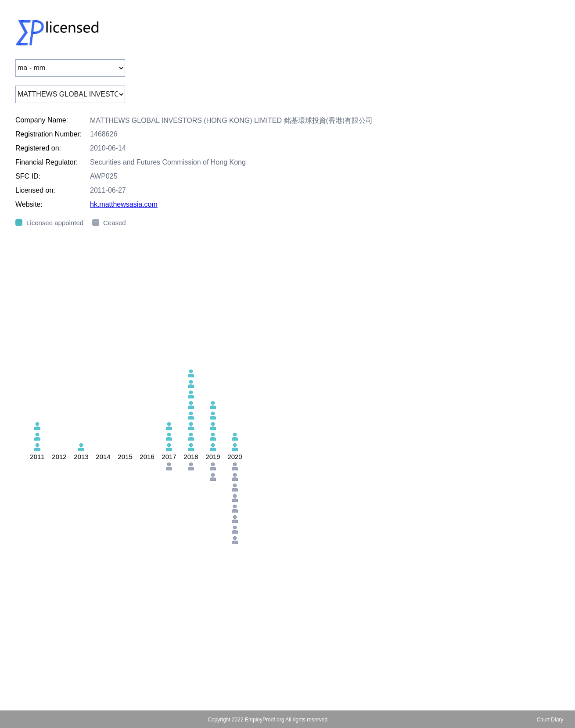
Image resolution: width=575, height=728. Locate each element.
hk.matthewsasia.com (124, 204)
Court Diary (550, 720)
